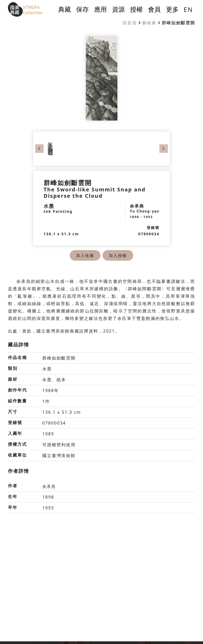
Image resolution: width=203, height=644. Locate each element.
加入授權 (118, 255)
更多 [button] (172, 9)
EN (188, 9)
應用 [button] (100, 9)
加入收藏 (85, 255)
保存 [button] (82, 9)
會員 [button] (154, 9)
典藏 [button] (64, 9)
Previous (39, 149)
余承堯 (49, 486)
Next (164, 149)
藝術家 (149, 23)
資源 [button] (118, 9)
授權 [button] (136, 9)
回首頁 (130, 23)
